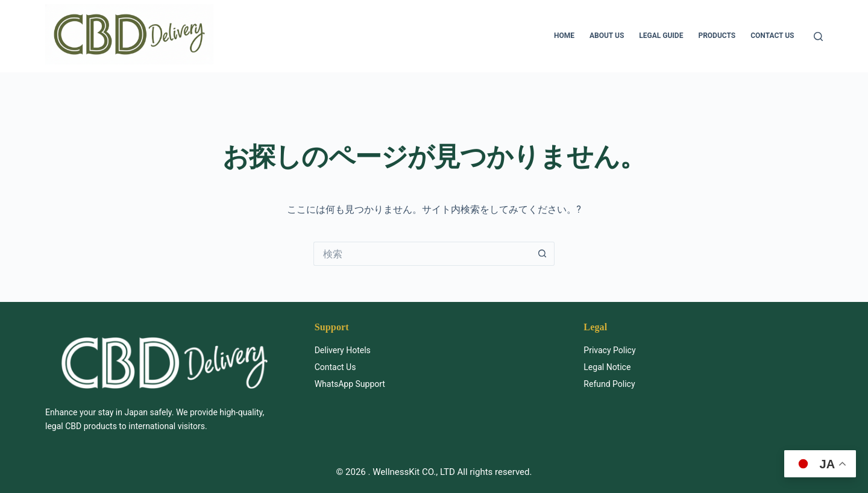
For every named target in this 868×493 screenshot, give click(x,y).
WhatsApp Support (350, 384)
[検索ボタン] (542, 254)
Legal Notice (607, 367)
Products (717, 36)
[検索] (818, 36)
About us (607, 36)
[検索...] (422, 254)
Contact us (772, 36)
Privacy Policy (609, 350)
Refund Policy (609, 384)
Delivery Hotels (343, 350)
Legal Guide (661, 36)
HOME (564, 36)
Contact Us (335, 367)
